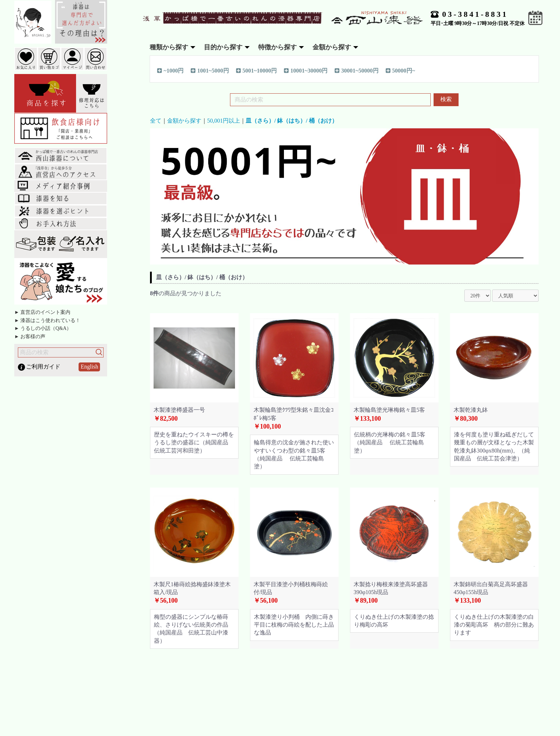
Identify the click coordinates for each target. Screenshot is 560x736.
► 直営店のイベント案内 (42, 312)
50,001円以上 (224, 121)
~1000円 (170, 70)
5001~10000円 (256, 70)
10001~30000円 (306, 70)
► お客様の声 (30, 337)
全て (156, 121)
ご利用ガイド (43, 367)
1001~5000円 (210, 70)
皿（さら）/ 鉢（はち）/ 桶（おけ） (292, 121)
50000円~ (400, 70)
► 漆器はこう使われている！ (47, 320)
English (89, 367)
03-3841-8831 (475, 14)
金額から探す (184, 121)
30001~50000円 (356, 70)
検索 (446, 99)
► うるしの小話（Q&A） (43, 328)
